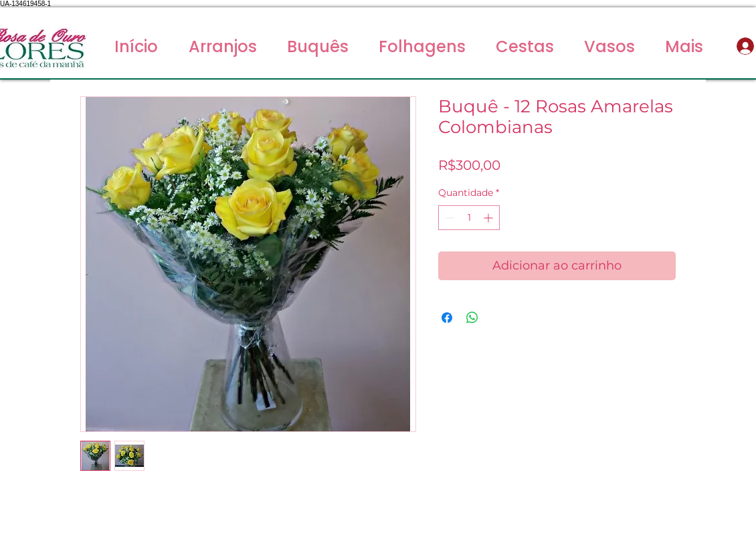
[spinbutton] (469, 218)
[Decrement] (449, 218)
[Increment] (489, 218)
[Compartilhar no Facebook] (447, 318)
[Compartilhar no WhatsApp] (472, 318)
